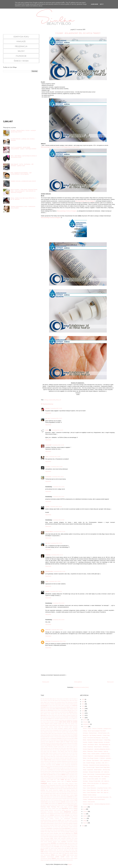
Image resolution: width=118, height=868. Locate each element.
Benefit (63, 712)
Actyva (68, 701)
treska (63, 848)
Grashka (42, 747)
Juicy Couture (49, 758)
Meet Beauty (75, 789)
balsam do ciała (74, 707)
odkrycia (53, 802)
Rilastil (42, 827)
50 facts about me (60, 699)
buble (47, 719)
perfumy (51, 810)
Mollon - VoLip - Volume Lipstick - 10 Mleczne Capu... (97, 754)
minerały (73, 790)
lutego (85, 821)
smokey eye (51, 835)
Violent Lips (59, 852)
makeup (43, 781)
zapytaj (58, 858)
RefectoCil (60, 823)
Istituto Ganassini (44, 755)
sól (77, 835)
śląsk (69, 843)
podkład (52, 815)
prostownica (74, 818)
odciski (50, 802)
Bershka (67, 712)
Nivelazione (49, 798)
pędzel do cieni (69, 810)
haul (68, 748)
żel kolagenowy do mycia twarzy (70, 147)
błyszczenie (75, 714)
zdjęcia (64, 858)
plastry (67, 814)
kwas (76, 771)
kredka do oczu (74, 766)
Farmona (59, 738)
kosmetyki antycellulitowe (53, 766)
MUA (65, 795)
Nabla (45, 797)
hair (52, 748)
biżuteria (53, 714)
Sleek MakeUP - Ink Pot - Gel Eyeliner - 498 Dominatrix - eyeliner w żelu (22, 165)
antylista (53, 704)
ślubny (74, 843)
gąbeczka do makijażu (55, 742)
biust (49, 714)
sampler (66, 830)
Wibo (57, 853)
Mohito (51, 795)
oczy (76, 800)
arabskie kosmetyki (66, 704)
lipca (85, 809)
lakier (42, 775)
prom (47, 819)
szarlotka (75, 842)
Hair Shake (61, 748)
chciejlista (52, 722)
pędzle (76, 810)
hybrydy (54, 751)
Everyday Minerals (45, 737)
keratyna (54, 760)
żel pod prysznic (69, 860)
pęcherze (59, 810)
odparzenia (58, 802)
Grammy (66, 745)
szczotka (48, 843)
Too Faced (51, 848)
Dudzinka (48, 555)
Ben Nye (59, 712)
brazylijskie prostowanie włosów (57, 717)
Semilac (56, 832)
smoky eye (60, 835)
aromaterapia (44, 705)
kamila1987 (48, 445)
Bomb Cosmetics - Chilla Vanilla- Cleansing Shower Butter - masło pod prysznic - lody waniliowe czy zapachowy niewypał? (24, 191)
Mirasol (76, 792)
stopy (52, 838)
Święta (50, 845)
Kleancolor (64, 761)
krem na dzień (66, 768)
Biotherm (46, 714)
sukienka (47, 840)
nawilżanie (70, 797)
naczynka (55, 797)
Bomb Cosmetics (67, 715)
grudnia (85, 720)
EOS (45, 735)
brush (70, 717)
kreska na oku (70, 770)
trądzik (59, 848)
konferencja (64, 763)
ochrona (72, 800)
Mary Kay (70, 785)
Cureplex (46, 727)
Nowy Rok (73, 798)
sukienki (52, 840)
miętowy (68, 790)
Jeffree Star (75, 755)
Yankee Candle (60, 857)
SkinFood (68, 833)
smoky (56, 835)
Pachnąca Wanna (73, 805)
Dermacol (75, 729)
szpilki (58, 843)
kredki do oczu (44, 768)
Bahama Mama (49, 707)
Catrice (74, 719)
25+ (56, 699)
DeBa (71, 727)
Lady (47, 581)
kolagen (49, 763)
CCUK (44, 720)
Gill (51, 743)
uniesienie (66, 850)
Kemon (50, 760)
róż (60, 828)
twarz (57, 400)
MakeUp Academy (51, 781)
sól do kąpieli (43, 837)
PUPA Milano (52, 822)
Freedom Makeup (63, 740)
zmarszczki (61, 860)
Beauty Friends (44, 712)
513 (51, 701)
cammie (47, 408)
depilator (70, 729)
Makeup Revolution (72, 781)
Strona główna (78, 682)
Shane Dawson (50, 833)
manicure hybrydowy (50, 785)
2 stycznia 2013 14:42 (57, 630)
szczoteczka (43, 843)
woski (68, 855)
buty (53, 719)
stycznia (86, 823)
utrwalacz (46, 852)
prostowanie (67, 818)
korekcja (54, 765)
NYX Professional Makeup (57, 800)
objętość (68, 800)
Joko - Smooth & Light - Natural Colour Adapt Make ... (97, 767)
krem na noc (72, 768)
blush (68, 714)
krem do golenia (54, 768)
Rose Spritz (61, 827)
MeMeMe (43, 790)
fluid (55, 740)
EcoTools (43, 733)
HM (77, 750)
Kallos (71, 758)
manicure (43, 785)
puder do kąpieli (65, 820)
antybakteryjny (48, 704)
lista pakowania (56, 778)
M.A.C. (55, 780)
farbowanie (54, 738)
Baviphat (75, 709)
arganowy (75, 704)
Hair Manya (55, 748)
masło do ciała (71, 787)
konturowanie (74, 763)
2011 (83, 718)
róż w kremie (73, 828)
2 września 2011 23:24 (56, 543)
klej (68, 761)
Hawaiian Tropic (72, 748)
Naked (62, 797)
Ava (71, 706)
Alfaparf (45, 702)
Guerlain (56, 747)
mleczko (69, 794)
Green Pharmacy (49, 747)
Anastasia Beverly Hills (62, 702)
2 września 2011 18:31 (58, 497)
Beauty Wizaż (49, 532)
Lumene (43, 780)
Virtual (67, 852)
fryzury (76, 740)
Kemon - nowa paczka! (89, 802)
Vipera (64, 852)
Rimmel (46, 827)
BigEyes (76, 712)
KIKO (48, 761)
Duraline (71, 732)
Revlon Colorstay (62, 825)
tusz (65, 848)
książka (63, 771)
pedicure (71, 808)
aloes (48, 702)
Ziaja (42, 860)
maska (48, 787)
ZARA (61, 858)
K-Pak (54, 758)
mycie (76, 795)
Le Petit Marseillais (58, 776)
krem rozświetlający (49, 770)
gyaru (49, 748)
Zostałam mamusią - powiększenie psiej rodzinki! (23, 181)
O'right (64, 800)
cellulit (50, 720)
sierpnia (85, 807)
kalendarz (58, 758)
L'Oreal (67, 773)
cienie (64, 722)
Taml (47, 457)
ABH (54, 701)
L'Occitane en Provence (60, 773)
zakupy (49, 858)
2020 (83, 699)
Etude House (70, 735)
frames (57, 740)
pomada (62, 815)
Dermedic (43, 730)
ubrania (46, 850)
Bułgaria (50, 719)
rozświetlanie (56, 828)
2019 (83, 702)
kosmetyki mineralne (63, 766)
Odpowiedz (48, 413)
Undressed (61, 850)
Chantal (48, 722)
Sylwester (50, 842)
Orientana (49, 805)
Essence (56, 735)
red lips (56, 823)
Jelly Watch (65, 757)
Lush (52, 780)
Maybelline (52, 789)
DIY (68, 730)
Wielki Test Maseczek (64, 853)
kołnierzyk (59, 763)
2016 (53, 699)
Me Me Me (69, 789)
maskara (62, 787)
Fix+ (47, 740)
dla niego (72, 730)
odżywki (68, 802)
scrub (52, 832)
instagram (55, 753)
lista (52, 778)
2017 (83, 704)
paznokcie (65, 808)
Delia (52, 729)
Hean (42, 750)
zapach (54, 858)
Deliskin (56, 729)
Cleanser (47, 724)
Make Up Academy (72, 780)
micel (65, 790)
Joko (45, 758)
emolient (64, 734)
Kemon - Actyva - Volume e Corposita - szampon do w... (97, 729)
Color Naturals (71, 724)
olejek (47, 803)
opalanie (60, 803)
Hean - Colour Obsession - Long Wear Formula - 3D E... (98, 788)
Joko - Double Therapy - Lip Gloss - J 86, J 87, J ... (96, 763)
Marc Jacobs (62, 785)
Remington (52, 825)
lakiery (64, 775)
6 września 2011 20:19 (58, 620)
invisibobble (64, 753)
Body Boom (55, 715)
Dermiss (51, 730)
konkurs (69, 763)
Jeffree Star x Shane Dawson (57, 757)
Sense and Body (61, 832)
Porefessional (44, 817)
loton (66, 778)
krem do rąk (60, 768)
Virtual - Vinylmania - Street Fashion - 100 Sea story (96, 770)
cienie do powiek (72, 722)
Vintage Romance (52, 852)
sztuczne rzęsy (63, 843)
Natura (65, 797)
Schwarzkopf (75, 830)
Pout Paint (62, 817)
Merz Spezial (49, 790)
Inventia (59, 753)
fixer (49, 740)
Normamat (56, 798)
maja (85, 814)
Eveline (75, 735)
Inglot (47, 753)
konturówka (43, 765)
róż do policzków (66, 828)
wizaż (42, 855)
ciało (60, 722)
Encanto (72, 734)
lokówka (63, 778)
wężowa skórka (52, 853)
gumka (60, 747)
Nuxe (47, 800)
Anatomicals (70, 702)
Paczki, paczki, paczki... (89, 786)
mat (76, 787)
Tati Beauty (65, 845)
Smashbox (43, 835)
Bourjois (73, 715)
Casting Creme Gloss (64, 719)
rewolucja (75, 825)
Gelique (72, 742)
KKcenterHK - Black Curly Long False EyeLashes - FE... (98, 797)
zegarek (76, 858)
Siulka (60, 833)
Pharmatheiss (50, 812)
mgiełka (61, 790)
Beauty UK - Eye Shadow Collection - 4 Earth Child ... (97, 735)
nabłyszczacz (49, 797)
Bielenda (71, 712)
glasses (58, 743)
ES (53, 735)
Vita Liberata (72, 852)
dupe (67, 732)
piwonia (56, 814)
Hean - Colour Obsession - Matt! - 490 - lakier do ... (96, 793)
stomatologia (47, 838)
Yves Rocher (74, 857)
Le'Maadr (65, 776)
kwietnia (86, 816)
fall (71, 737)
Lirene (49, 778)
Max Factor (47, 789)
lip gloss (46, 778)
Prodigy (42, 819)
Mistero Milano (56, 794)
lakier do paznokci (48, 775)
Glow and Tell (70, 743)
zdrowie (72, 858)
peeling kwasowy (44, 810)
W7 (77, 852)
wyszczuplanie (50, 857)
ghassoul (48, 743)
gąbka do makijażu (65, 742)
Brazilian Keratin (47, 717)
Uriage (76, 850)
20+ (42, 699)
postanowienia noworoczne (53, 817)
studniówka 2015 (70, 838)
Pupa (48, 822)
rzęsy (46, 830)
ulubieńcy (51, 850)
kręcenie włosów (44, 771)
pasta (60, 809)
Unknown (48, 630)
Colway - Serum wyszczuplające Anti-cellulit (94, 731)
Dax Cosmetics (65, 727)
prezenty (71, 817)
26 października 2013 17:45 (58, 641)
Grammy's (70, 745)
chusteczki (56, 722)
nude (76, 798)
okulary (72, 802)
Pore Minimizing (74, 815)
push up (56, 822)
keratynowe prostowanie (61, 760)
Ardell (72, 704)
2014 (48, 699)
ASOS (60, 706)
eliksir (53, 734)
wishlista (76, 853)
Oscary (59, 805)
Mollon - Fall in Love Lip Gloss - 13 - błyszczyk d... (96, 783)
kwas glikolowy (44, 773)
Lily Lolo (75, 776)
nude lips (43, 800)
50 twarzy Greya (47, 701)
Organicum (45, 805)
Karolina (48, 467)
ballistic (65, 707)
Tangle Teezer (57, 845)
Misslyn (51, 794)
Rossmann (66, 827)
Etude (66, 735)
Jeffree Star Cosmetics (45, 757)
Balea (62, 707)
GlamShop (54, 743)
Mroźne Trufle (60, 795)
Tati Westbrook (71, 845)
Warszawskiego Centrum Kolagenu (51, 147)
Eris (51, 735)
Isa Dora (73, 753)
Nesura (42, 798)
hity (75, 750)
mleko (72, 794)
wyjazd (76, 855)
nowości (68, 798)
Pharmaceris (44, 812)
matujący (43, 789)
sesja (45, 833)
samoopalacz (61, 830)
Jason (71, 755)
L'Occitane (53, 773)
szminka (53, 843)
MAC (59, 780)
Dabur (60, 727)
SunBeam (64, 840)
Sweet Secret (44, 842)
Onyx (56, 804)
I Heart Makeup (60, 752)
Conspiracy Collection (69, 725)
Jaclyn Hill (55, 755)
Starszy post (110, 682)
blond (59, 714)
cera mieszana (55, 720)
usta (42, 852)
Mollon (55, 795)
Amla (55, 702)
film (73, 738)
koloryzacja (54, 763)
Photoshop (56, 812)
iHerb (69, 752)
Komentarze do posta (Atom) (81, 687)
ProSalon (51, 819)
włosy (53, 855)
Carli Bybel (57, 719)
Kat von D (75, 758)
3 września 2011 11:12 (57, 555)
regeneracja (66, 823)
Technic (76, 845)
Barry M (58, 709)
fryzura (73, 740)
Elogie (56, 734)
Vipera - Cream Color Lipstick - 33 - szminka (94, 779)
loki (61, 778)
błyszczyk (43, 715)
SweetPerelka (49, 571)
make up (64, 780)
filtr (74, 738)
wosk (64, 855)
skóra (72, 833)
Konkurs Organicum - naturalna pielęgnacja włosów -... (97, 749)
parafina (54, 809)
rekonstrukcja (46, 825)
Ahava (76, 701)
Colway (46, 400)
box (76, 715)
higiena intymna (70, 750)
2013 (46, 699)
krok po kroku (58, 771)
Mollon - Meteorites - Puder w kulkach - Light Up (95, 751)
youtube (68, 857)
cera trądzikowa (68, 720)
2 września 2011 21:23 (59, 532)
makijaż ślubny (61, 784)
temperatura (48, 847)
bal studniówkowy (57, 707)
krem (49, 768)
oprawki (72, 804)
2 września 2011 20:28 (56, 507)
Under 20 (56, 850)
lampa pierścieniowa (45, 776)
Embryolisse (60, 734)
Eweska (60, 737)
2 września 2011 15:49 (56, 467)
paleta (75, 807)
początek (43, 815)
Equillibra (48, 735)
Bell (56, 712)
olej (75, 802)
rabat (59, 822)
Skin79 (63, 833)
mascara (75, 785)
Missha (48, 794)
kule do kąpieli (68, 771)
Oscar (53, 805)
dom (54, 732)
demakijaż (60, 729)
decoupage (75, 727)
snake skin (64, 835)
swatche (71, 840)
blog (56, 714)
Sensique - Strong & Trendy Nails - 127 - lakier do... (96, 772)
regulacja (70, 823)
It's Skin (50, 755)
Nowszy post (46, 682)
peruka (55, 810)
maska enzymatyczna (55, 787)
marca (85, 818)
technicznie (43, 847)
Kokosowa (48, 477)
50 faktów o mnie (68, 699)
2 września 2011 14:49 (58, 445)
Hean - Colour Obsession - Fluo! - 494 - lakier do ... (96, 790)
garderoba (43, 742)
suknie (55, 840)
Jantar (67, 755)
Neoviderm (75, 797)
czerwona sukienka (53, 727)
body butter (60, 715)
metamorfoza (55, 790)
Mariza (66, 785)
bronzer (66, 717)
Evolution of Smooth (54, 737)
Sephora (72, 832)
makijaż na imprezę (53, 784)
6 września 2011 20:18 (58, 603)
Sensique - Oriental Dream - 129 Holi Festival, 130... (97, 733)
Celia (47, 720)
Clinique (51, 724)
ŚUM (76, 843)
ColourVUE (58, 725)
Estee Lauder (62, 735)
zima (51, 860)
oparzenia (65, 804)
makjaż (76, 784)
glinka (61, 743)
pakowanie (70, 807)
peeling (75, 808)
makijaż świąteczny (69, 784)
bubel (44, 719)
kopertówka (49, 765)
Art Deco (50, 706)
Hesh (56, 750)
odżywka (63, 802)
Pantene (49, 809)
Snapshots (69, 835)
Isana (76, 753)
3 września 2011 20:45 (56, 591)
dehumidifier (43, 729)
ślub (71, 843)
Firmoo (44, 740)
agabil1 (47, 507)
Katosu (42, 760)
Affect (71, 701)
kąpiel (46, 760)
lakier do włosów (57, 775)
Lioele (42, 778)
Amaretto (52, 702)
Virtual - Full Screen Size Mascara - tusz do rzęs (95, 738)
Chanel (44, 722)
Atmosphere (67, 706)
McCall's (57, 789)
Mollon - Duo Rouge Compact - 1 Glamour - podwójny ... (98, 758)
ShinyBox (56, 833)
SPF (48, 837)
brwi (73, 717)
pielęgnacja (67, 812)
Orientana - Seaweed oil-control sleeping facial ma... (97, 765)
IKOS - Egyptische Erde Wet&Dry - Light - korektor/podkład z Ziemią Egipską (21, 173)
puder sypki (43, 822)
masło (66, 787)
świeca (43, 845)
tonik (47, 848)
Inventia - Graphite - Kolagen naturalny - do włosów (96, 742)
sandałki (70, 830)
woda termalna (59, 855)
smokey (47, 835)
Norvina (60, 798)
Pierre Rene (47, 814)
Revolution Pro (70, 825)
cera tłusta (62, 720)
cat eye (70, 719)
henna (48, 750)
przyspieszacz (55, 820)
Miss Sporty (43, 794)
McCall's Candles (63, 789)
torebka (56, 848)
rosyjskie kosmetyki (73, 827)
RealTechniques (50, 823)
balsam (69, 707)
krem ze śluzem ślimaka (59, 770)
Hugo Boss (50, 752)
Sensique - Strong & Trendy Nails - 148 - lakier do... (96, 781)
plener (70, 814)
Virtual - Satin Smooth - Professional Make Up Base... (97, 774)
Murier (68, 795)
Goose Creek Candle (58, 745)
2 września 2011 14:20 (56, 408)
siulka (47, 430)
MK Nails (64, 794)
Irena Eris (69, 753)
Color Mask (65, 724)
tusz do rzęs (70, 848)
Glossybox (65, 743)
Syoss (59, 842)
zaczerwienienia (44, 858)
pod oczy (47, 815)
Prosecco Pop (59, 819)
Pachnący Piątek (45, 807)
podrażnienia (57, 815)
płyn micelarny (74, 814)
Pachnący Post (55, 807)
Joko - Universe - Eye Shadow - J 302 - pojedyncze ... (97, 760)
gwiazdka (46, 748)
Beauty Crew (75, 710)
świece (46, 845)
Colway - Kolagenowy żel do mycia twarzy (94, 799)
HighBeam (64, 750)
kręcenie (76, 770)
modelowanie (47, 795)
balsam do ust (44, 709)
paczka (62, 807)
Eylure (67, 737)
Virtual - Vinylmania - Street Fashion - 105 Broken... (96, 747)
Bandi (51, 709)
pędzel (63, 810)
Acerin (56, 700)
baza (42, 710)
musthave (72, 795)
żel (60, 400)
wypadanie (43, 857)
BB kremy (51, 710)
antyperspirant (58, 704)
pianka (61, 812)
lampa (76, 775)
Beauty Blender (68, 710)
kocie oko (74, 761)
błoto (71, 714)
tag (52, 845)
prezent (67, 817)
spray (69, 837)
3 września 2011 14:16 (59, 571)
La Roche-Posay (73, 773)
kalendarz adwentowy (65, 758)
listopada (86, 722)
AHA (73, 701)
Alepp (42, 702)
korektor (58, 765)
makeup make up (61, 782)
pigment (52, 814)
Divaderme (65, 730)
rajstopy (62, 822)
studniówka (63, 838)
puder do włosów (73, 820)
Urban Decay (71, 850)
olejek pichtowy (52, 804)
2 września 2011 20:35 (58, 520)
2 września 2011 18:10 (58, 477)
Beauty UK (50, 712)
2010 (83, 826)
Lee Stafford (70, 776)
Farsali (63, 738)
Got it (102, 4)
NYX (50, 800)
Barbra (54, 709)
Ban (49, 709)
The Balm (57, 847)
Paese (66, 807)
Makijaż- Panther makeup (90, 795)
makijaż (44, 783)
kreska (66, 770)
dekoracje (49, 729)
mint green (62, 792)
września (86, 727)
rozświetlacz (49, 828)
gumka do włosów (66, 747)
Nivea (45, 798)
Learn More (94, 4)
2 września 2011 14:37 (57, 430)
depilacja (66, 729)
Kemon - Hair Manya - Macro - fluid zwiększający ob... (97, 745)
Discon (60, 730)
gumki (71, 747)
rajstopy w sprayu (68, 822)
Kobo (70, 761)
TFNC (52, 847)
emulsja (68, 734)
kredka (69, 766)
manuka (57, 785)
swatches (75, 840)
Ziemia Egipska (46, 860)
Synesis (55, 842)
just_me (48, 418)
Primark (76, 817)
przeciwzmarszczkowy (46, 820)
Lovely (76, 778)
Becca (54, 712)
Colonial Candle (57, 724)
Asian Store (55, 706)
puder (60, 820)
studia (59, 838)
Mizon (61, 794)
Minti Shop (66, 792)
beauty (62, 710)
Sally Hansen (50, 830)
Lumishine (47, 780)
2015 (51, 699)
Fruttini (69, 740)
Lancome (52, 776)
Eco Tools (75, 732)
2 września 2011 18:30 (58, 487)
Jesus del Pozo (74, 757)
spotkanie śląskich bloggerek (61, 837)
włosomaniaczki (47, 855)
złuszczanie (55, 860)
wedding (47, 853)
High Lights (59, 750)
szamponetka (70, 842)
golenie (45, 745)
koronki (63, 765)
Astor (63, 705)
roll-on (56, 827)
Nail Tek (59, 797)
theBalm (69, 847)
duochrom (64, 732)
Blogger (70, 864)
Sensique (68, 832)
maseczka (43, 787)
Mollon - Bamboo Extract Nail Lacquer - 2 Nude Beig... (97, 740)
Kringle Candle (51, 771)
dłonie (76, 730)
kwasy (49, 773)
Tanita (61, 845)
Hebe (45, 750)
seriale (76, 832)
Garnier (47, 742)
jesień (69, 757)
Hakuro (65, 748)
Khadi (45, 761)
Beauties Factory (57, 710)
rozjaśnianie (43, 828)
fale (70, 737)
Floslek (52, 740)
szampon (64, 842)
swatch (67, 840)
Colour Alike (52, 725)
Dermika (47, 730)
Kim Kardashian (58, 761)
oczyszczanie (52, 400)
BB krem (46, 710)
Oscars (56, 805)
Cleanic (42, 724)
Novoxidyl (64, 798)
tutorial (76, 848)
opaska (69, 804)
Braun (42, 717)
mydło (42, 797)
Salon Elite (55, 830)
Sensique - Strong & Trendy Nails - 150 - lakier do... (96, 777)
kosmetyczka (68, 765)
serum (42, 833)
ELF (50, 733)
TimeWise (73, 847)
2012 (44, 699)
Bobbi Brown (49, 715)
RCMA (73, 822)
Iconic (66, 751)
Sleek (76, 833)
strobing (55, 838)
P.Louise (66, 805)
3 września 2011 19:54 (54, 581)
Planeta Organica (61, 814)
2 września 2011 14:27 (56, 418)
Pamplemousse (44, 809)
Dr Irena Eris (58, 732)
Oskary (62, 805)
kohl (46, 763)
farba (73, 737)
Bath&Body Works (65, 709)
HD (77, 748)
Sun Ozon (59, 840)
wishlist (72, 853)
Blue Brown (63, 714)
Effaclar (47, 734)
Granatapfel (75, 745)
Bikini (42, 714)
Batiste (72, 709)
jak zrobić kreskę (62, 755)
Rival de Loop (51, 827)
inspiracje (51, 753)
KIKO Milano (52, 761)
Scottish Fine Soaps (46, 832)
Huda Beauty (44, 752)
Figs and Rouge (68, 738)
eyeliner (64, 737)
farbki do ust (49, 738)
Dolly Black (50, 732)
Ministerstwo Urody (55, 792)
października (87, 724)
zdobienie (68, 858)
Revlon (56, 825)
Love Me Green (71, 778)
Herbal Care (52, 750)
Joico (42, 758)
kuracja (73, 771)
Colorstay (47, 725)
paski (57, 809)
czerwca (86, 811)
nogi (53, 798)
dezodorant (56, 730)
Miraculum (72, 792)
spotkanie (51, 837)
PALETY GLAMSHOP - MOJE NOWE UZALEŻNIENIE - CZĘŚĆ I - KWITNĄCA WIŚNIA (23, 148)
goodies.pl (49, 745)
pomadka (67, 815)
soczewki (74, 835)
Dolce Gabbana (44, 732)
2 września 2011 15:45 (54, 457)
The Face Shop (63, 847)
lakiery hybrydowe (70, 775)
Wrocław (72, 855)
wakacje (43, 853)
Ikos (72, 752)
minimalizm (48, 792)
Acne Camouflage (62, 701)
